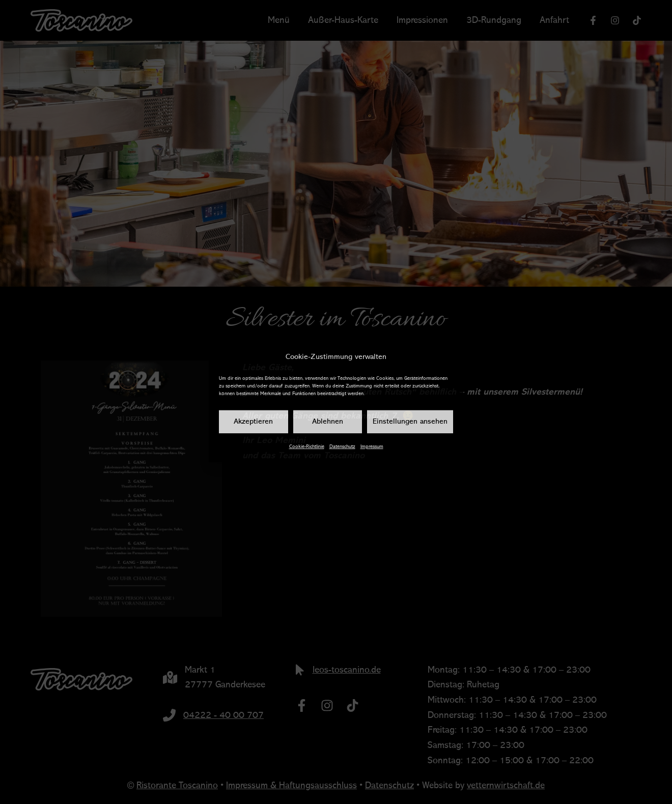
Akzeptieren (253, 422)
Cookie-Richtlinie (307, 447)
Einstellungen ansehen (410, 422)
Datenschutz (342, 447)
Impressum (372, 447)
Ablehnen (328, 422)
